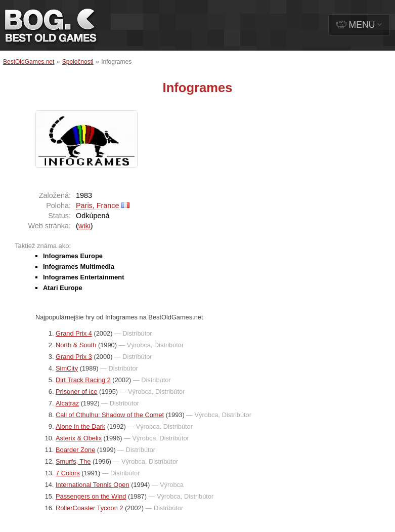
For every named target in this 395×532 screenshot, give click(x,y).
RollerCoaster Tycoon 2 (90, 508)
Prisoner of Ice (77, 392)
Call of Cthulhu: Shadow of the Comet (110, 415)
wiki (84, 226)
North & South (76, 345)
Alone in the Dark (80, 426)
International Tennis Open (93, 485)
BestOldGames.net (29, 62)
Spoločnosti (78, 62)
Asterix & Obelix (79, 438)
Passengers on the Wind (91, 496)
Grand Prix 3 (74, 357)
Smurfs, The (73, 461)
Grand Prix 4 (74, 333)
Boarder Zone (75, 450)
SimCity (67, 368)
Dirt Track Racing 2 (83, 380)
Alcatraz (67, 403)
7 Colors (68, 473)
